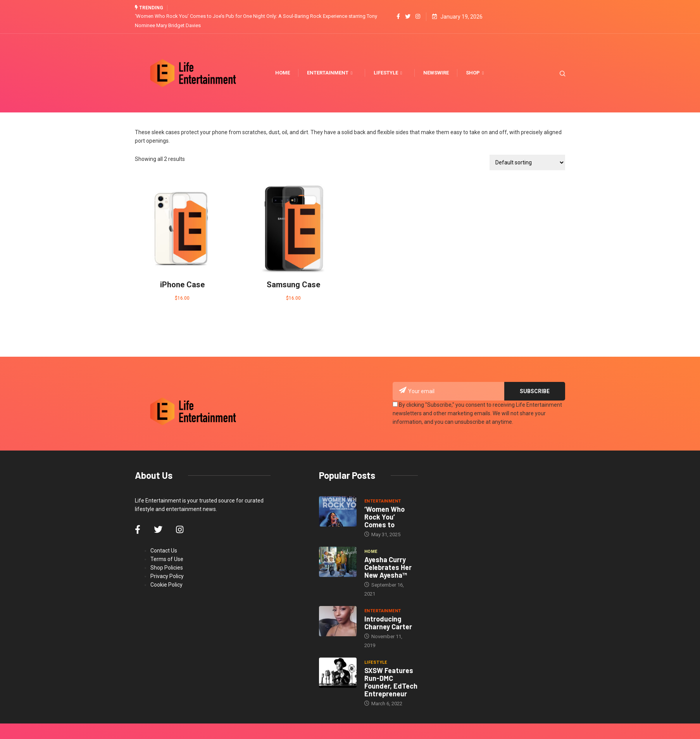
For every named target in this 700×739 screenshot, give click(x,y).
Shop (476, 73)
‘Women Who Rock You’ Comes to (384, 517)
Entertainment (331, 73)
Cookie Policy (166, 585)
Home (283, 73)
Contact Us (164, 551)
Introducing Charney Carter (388, 623)
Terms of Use (167, 559)
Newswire (436, 73)
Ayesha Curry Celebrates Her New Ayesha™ (388, 567)
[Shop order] (527, 162)
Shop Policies (167, 568)
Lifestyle (389, 73)
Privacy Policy (167, 576)
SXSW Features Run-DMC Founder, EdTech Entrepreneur (391, 682)
